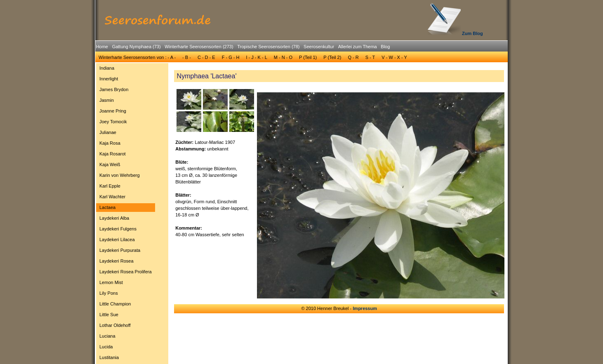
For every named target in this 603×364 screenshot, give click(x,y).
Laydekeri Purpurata (120, 250)
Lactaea (107, 207)
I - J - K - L (256, 57)
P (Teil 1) (308, 57)
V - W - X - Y (394, 57)
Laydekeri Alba (114, 218)
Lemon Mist (111, 282)
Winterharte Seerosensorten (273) (199, 47)
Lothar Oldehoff (115, 325)
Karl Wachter (112, 197)
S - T (370, 57)
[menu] (126, 214)
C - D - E (206, 57)
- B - (187, 57)
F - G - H (231, 57)
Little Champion (115, 304)
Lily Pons (109, 293)
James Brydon (114, 89)
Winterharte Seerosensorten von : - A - (137, 57)
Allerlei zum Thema (358, 47)
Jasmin (107, 100)
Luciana (107, 336)
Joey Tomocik (113, 122)
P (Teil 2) (332, 57)
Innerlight (109, 79)
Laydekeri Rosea (117, 261)
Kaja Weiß (110, 164)
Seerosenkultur (319, 47)
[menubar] (243, 48)
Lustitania (109, 357)
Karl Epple (110, 186)
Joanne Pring (113, 111)
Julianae (108, 132)
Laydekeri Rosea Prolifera (126, 272)
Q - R (353, 57)
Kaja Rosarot (113, 154)
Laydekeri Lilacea (117, 240)
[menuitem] (102, 47)
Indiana (107, 68)
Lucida (106, 347)
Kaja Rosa (110, 143)
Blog (385, 47)
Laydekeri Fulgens (118, 229)
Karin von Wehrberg (120, 175)
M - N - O (283, 57)
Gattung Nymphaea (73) (137, 47)
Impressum (365, 308)
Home (102, 47)
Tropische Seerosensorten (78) (268, 47)
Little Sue (109, 315)
